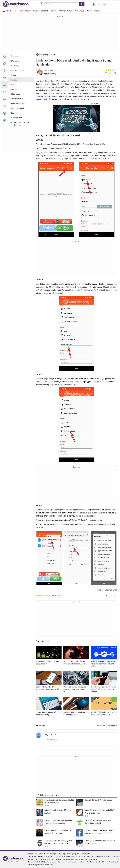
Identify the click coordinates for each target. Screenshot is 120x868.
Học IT (89, 11)
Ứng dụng (62, 854)
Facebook (83, 854)
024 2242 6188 (52, 859)
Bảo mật (46, 854)
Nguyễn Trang (50, 73)
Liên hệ (68, 854)
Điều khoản (39, 854)
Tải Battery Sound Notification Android (55, 148)
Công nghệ (79, 11)
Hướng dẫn (54, 854)
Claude (35, 11)
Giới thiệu (31, 854)
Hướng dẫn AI (24, 11)
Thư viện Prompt (66, 11)
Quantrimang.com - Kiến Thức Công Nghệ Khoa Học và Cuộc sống (17, 4)
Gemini (54, 11)
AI (15, 11)
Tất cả (8, 11)
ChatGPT (44, 11)
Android (53, 55)
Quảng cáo (75, 854)
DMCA (89, 854)
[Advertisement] (60, 34)
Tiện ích (97, 11)
